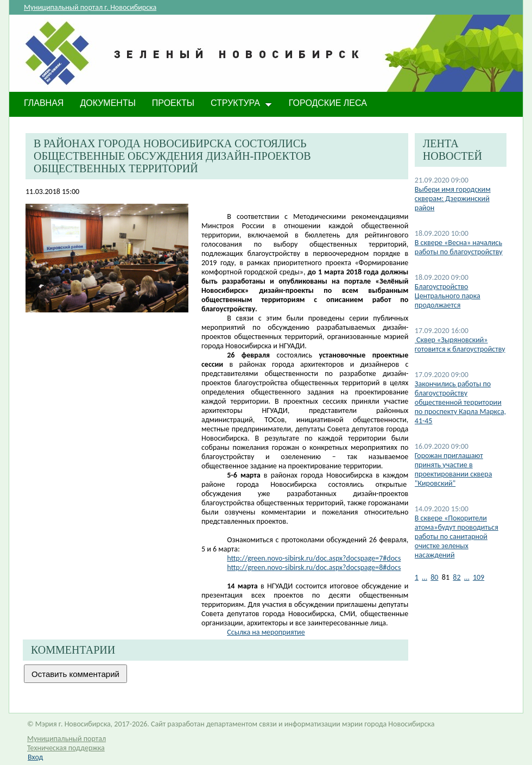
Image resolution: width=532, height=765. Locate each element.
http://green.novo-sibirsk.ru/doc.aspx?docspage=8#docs (314, 568)
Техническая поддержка (66, 748)
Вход (35, 757)
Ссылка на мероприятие (266, 632)
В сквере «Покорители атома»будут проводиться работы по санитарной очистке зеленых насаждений (457, 537)
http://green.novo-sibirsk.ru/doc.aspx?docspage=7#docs (314, 558)
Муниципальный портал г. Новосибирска (90, 7)
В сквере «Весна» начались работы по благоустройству (459, 247)
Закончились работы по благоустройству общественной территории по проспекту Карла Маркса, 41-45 (460, 402)
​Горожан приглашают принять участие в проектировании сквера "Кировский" (454, 469)
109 (479, 577)
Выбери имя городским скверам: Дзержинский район (453, 199)
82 (457, 577)
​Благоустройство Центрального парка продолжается (448, 296)
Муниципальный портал (66, 739)
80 (434, 577)
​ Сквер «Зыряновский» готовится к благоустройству (460, 344)
